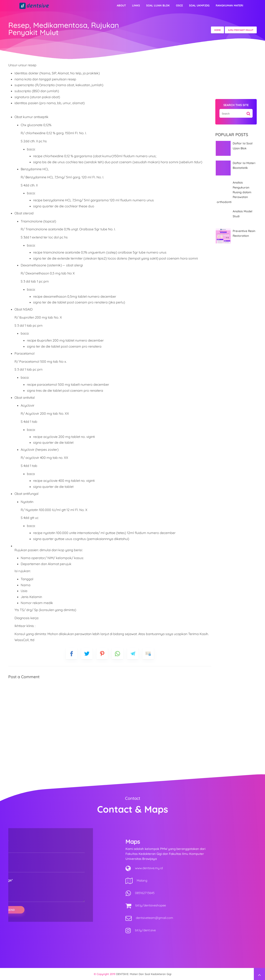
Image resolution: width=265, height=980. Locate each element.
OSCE (179, 5)
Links (136, 5)
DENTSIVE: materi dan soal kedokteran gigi (144, 974)
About (121, 5)
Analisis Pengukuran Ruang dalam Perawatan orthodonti (234, 192)
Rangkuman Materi (229, 5)
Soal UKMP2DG (199, 5)
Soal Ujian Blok (158, 5)
